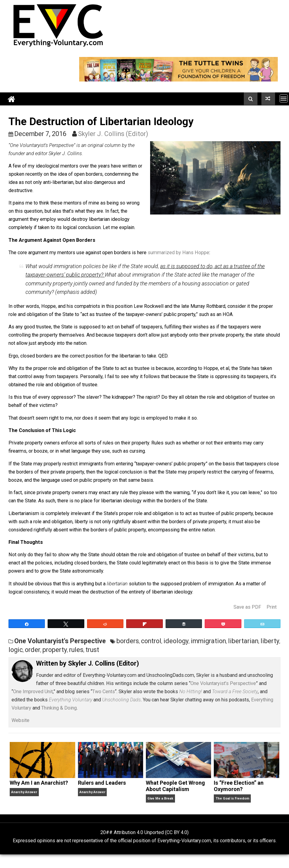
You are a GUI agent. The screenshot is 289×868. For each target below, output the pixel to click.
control (151, 641)
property (55, 650)
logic (16, 650)
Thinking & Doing (59, 708)
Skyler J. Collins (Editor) (113, 134)
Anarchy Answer (24, 792)
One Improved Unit (33, 692)
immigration (208, 641)
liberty (270, 641)
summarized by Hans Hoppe (178, 253)
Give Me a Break (160, 798)
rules (76, 650)
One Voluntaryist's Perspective (60, 641)
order (33, 650)
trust (92, 650)
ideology (176, 641)
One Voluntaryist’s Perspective (223, 683)
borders (128, 641)
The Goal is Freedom (232, 798)
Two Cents (104, 692)
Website (20, 720)
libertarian (243, 641)
